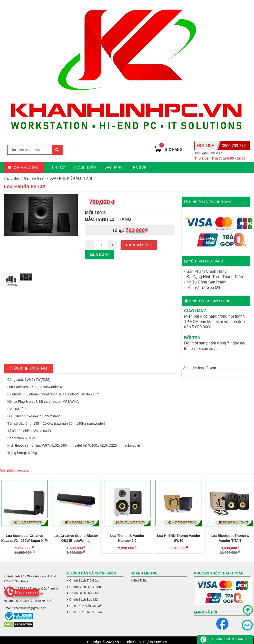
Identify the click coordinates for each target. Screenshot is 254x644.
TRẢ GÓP (139, 167)
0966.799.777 (234, 146)
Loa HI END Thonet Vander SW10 (179, 538)
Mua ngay (100, 255)
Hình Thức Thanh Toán (86, 612)
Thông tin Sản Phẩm (28, 368)
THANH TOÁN (85, 167)
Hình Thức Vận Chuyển (86, 606)
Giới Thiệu (140, 580)
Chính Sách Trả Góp (84, 580)
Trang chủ (11, 178)
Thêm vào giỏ (139, 245)
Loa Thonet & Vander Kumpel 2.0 (127, 538)
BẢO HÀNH (113, 167)
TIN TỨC (58, 167)
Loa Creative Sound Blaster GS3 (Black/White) (76, 538)
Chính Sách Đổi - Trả (84, 593)
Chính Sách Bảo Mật (84, 599)
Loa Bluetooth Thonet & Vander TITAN (230, 538)
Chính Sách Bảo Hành (85, 587)
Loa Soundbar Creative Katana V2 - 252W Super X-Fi (24, 538)
